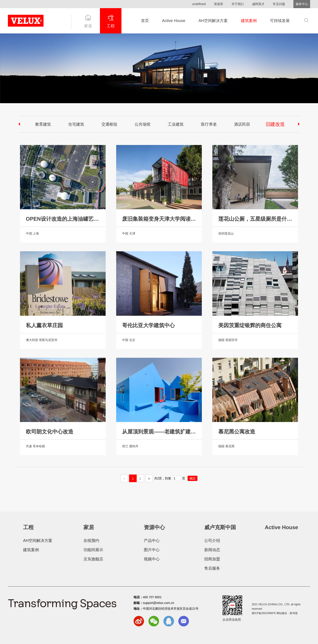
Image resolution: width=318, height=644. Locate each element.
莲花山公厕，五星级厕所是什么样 (255, 219)
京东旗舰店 (93, 559)
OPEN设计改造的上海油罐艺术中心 (63, 219)
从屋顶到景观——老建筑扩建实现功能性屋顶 (159, 432)
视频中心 (152, 559)
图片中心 (152, 550)
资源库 (219, 4)
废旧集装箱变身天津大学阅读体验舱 (159, 219)
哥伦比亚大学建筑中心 (148, 325)
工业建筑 (176, 124)
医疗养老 (209, 124)
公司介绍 (212, 541)
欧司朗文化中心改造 (50, 432)
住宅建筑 (76, 124)
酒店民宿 (242, 124)
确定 (193, 478)
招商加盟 (212, 559)
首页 (145, 21)
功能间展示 (93, 550)
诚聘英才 (258, 4)
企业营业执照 (232, 620)
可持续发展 (280, 21)
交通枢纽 (109, 124)
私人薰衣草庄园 (44, 325)
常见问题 (279, 4)
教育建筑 (43, 124)
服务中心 (302, 4)
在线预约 (91, 541)
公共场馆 (143, 124)
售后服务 (212, 568)
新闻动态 (212, 550)
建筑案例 (249, 21)
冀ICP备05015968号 (264, 613)
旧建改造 (275, 124)
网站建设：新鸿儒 (287, 613)
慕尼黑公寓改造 (237, 432)
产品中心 (152, 541)
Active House (174, 21)
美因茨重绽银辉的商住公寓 (250, 325)
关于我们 (238, 4)
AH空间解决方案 (213, 21)
